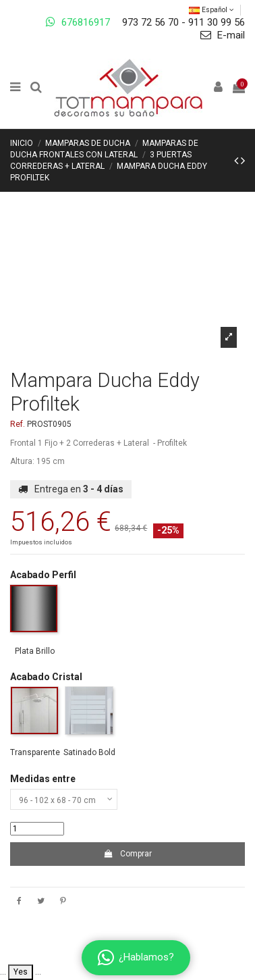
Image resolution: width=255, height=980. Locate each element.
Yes (21, 972)
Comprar (127, 854)
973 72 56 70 (150, 22)
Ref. (18, 424)
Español (211, 10)
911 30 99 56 (217, 22)
